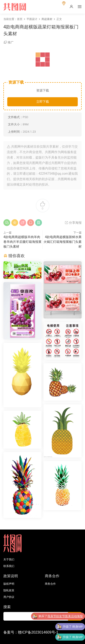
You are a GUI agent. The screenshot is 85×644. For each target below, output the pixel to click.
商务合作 (50, 584)
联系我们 (9, 566)
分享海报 (73, 223)
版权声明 (9, 584)
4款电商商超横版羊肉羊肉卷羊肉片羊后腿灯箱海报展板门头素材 (22, 242)
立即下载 (43, 102)
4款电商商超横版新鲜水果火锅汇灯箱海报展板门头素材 (63, 242)
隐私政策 (9, 590)
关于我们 (9, 559)
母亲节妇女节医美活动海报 (65, 616)
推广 (11, 42)
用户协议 (9, 597)
